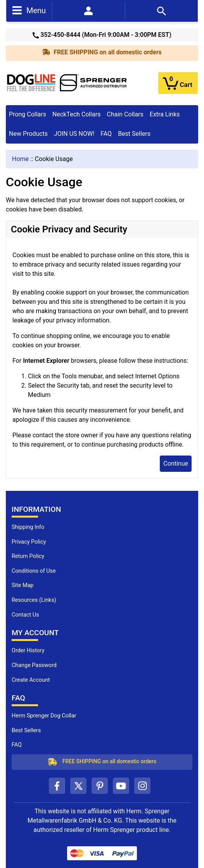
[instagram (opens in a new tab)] (142, 786)
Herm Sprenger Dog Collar (44, 716)
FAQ (106, 134)
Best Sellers (134, 134)
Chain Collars (125, 114)
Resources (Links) (34, 600)
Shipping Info (28, 527)
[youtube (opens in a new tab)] (121, 786)
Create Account (31, 680)
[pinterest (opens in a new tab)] (100, 786)
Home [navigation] (20, 159)
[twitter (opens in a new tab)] (78, 786)
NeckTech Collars (77, 114)
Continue (176, 463)
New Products (28, 134)
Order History (28, 651)
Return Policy (28, 556)
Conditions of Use (34, 571)
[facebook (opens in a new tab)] (57, 786)
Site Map (22, 585)
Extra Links (165, 114)
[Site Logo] (67, 82)
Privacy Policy (29, 542)
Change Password (34, 665)
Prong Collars (28, 114)
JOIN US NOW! (74, 134)
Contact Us (25, 615)
